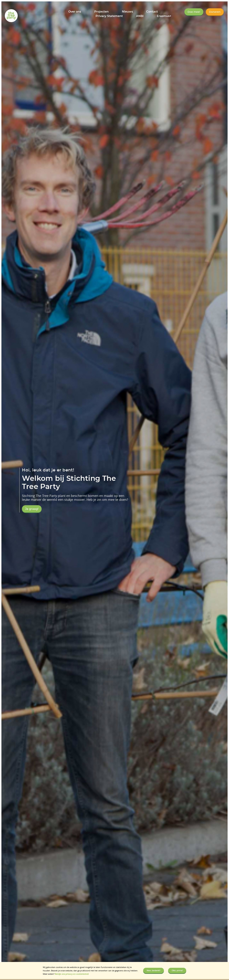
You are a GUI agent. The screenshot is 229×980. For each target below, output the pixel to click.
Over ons (75, 12)
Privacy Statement (109, 16)
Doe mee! (194, 12)
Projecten (101, 12)
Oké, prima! (177, 971)
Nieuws (127, 12)
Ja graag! (32, 509)
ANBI (140, 16)
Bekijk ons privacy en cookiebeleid (72, 974)
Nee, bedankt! (154, 971)
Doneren (215, 12)
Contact (152, 12)
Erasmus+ (164, 16)
